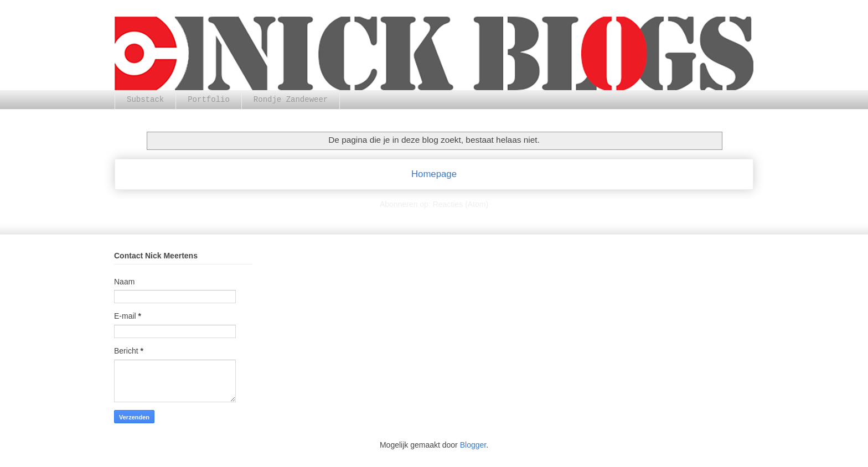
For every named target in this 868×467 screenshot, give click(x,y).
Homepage (434, 174)
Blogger (473, 445)
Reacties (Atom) (461, 204)
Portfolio (209, 100)
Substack (145, 100)
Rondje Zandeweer (291, 100)
